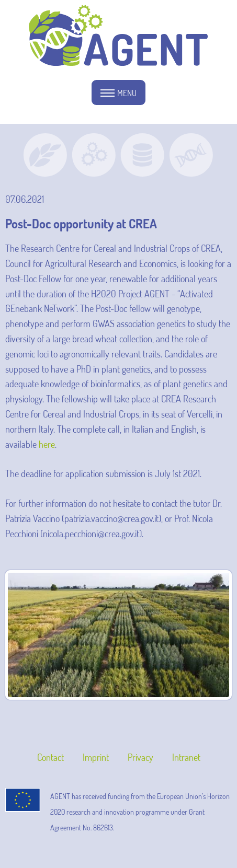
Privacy (140, 757)
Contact (50, 757)
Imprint (96, 757)
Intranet (186, 757)
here (47, 444)
